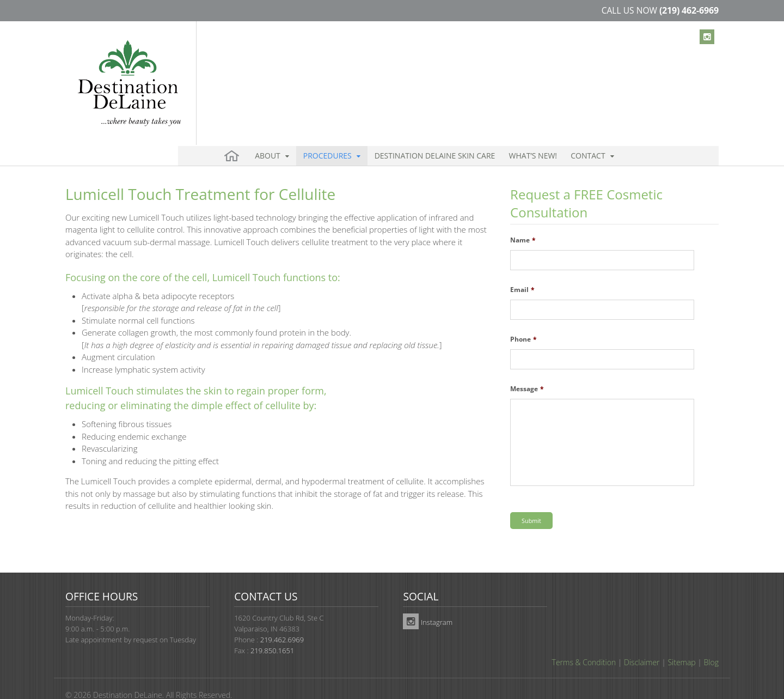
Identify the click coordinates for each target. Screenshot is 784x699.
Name (523, 222)
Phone (523, 321)
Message (527, 370)
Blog (711, 644)
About (264, 71)
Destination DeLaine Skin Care (413, 71)
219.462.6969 (282, 621)
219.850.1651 (272, 632)
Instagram (428, 604)
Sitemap (681, 644)
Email (522, 271)
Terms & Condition (584, 644)
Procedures (316, 71)
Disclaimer (642, 644)
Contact (546, 71)
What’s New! (501, 71)
